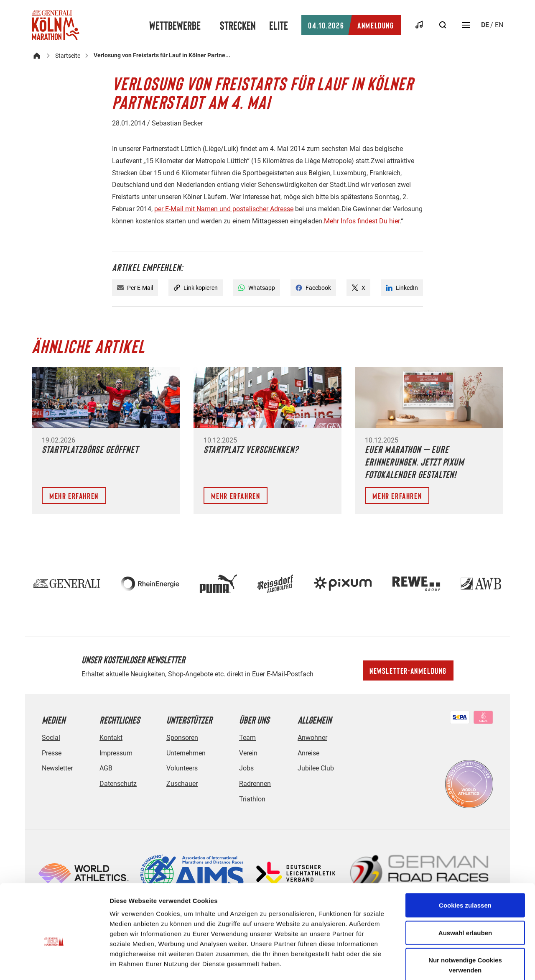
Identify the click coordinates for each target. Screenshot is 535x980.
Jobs (246, 768)
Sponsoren (182, 738)
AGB (106, 768)
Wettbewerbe (175, 25)
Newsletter (57, 768)
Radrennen (255, 784)
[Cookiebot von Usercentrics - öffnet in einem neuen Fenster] (54, 964)
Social (51, 738)
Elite (279, 25)
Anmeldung (351, 25)
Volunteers (182, 768)
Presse (52, 753)
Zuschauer (182, 784)
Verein (248, 753)
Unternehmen (186, 753)
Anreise (308, 753)
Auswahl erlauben (465, 888)
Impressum (116, 753)
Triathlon (252, 799)
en (499, 25)
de (485, 25)
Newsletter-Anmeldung (408, 670)
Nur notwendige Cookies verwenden (465, 920)
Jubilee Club (316, 768)
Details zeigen (445, 963)
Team (247, 738)
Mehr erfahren (74, 496)
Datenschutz (118, 784)
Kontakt (111, 738)
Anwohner (312, 738)
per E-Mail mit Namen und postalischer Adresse (224, 209)
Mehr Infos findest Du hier (362, 221)
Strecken (238, 25)
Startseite (68, 56)
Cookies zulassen (465, 860)
